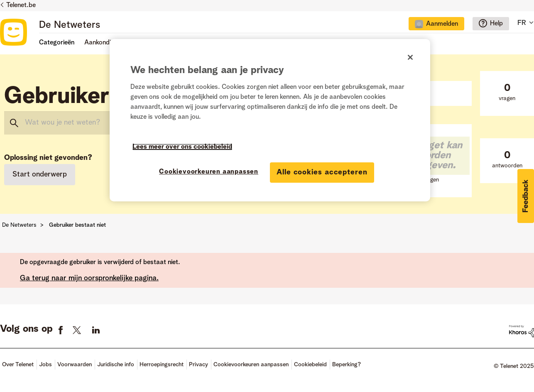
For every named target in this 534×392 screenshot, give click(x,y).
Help (496, 24)
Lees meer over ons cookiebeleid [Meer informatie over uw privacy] (182, 147)
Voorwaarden (75, 365)
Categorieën (57, 43)
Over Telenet (18, 365)
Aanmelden (442, 24)
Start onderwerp (40, 174)
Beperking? (347, 365)
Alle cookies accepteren (322, 172)
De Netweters (70, 25)
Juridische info (116, 365)
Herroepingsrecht (162, 365)
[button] (526, 196)
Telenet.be (21, 5)
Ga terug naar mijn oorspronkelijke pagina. (89, 278)
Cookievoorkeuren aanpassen (251, 365)
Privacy (198, 365)
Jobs (45, 365)
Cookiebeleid (310, 365)
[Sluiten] (410, 57)
